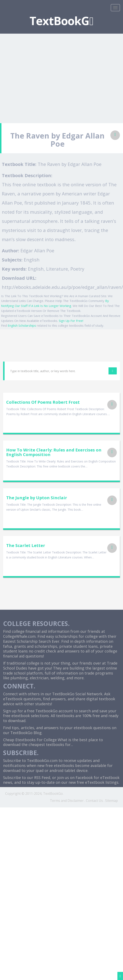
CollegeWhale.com (19, 636)
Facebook (84, 778)
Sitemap (112, 801)
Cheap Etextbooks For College (30, 740)
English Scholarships (22, 325)
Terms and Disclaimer (67, 801)
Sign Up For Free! (71, 321)
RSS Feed (42, 778)
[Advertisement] (39, 76)
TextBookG (61, 21)
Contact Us (94, 801)
